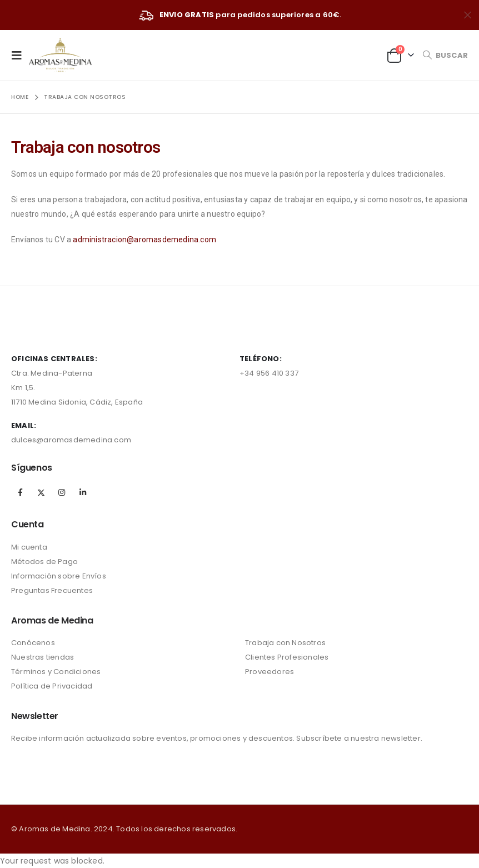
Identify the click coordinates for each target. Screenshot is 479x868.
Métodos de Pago (44, 562)
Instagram (62, 492)
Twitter (41, 492)
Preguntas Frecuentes (52, 590)
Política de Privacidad (52, 686)
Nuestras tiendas (43, 657)
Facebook (21, 492)
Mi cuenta (29, 547)
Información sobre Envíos (59, 576)
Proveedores (270, 672)
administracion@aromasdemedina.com (144, 240)
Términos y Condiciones (56, 672)
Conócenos (33, 643)
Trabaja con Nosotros (285, 643)
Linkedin (83, 492)
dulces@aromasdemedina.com (71, 440)
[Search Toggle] (445, 55)
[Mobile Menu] (20, 55)
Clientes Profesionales (287, 657)
